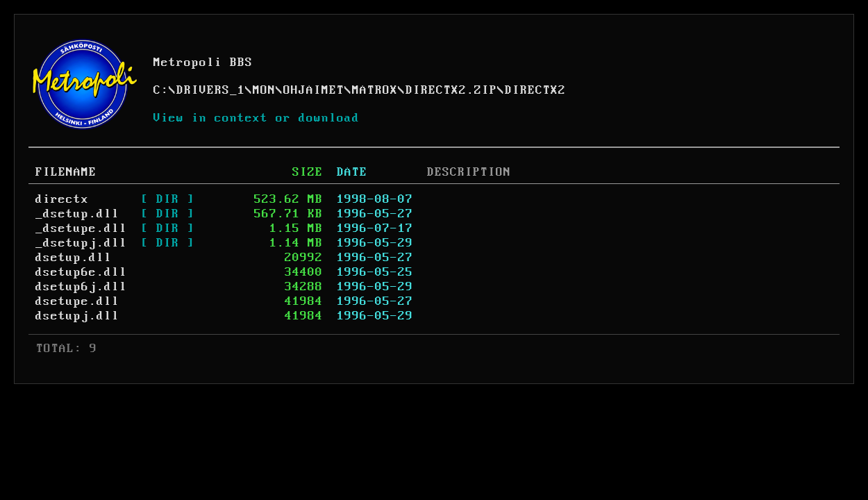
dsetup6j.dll (81, 287)
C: (161, 90)
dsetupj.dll (77, 316)
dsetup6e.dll (81, 272)
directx (62, 199)
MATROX (375, 90)
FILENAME (66, 172)
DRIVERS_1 (211, 90)
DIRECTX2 (535, 90)
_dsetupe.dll (81, 228)
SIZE (308, 172)
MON (264, 90)
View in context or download (257, 118)
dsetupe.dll (77, 301)
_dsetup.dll (77, 214)
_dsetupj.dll (81, 243)
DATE (352, 172)
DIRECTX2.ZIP (451, 90)
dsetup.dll (74, 258)
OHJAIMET (314, 90)
